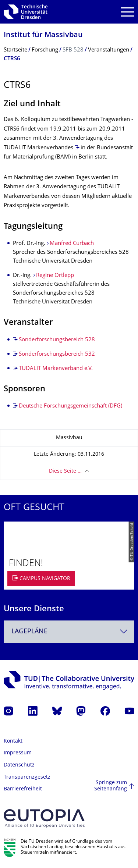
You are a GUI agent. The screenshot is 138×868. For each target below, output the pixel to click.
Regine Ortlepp (55, 276)
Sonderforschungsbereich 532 (57, 354)
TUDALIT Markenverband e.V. (56, 369)
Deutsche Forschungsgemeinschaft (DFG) (70, 406)
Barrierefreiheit (23, 789)
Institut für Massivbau (43, 35)
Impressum (18, 753)
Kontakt (13, 741)
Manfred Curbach (72, 244)
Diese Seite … (65, 471)
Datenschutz (19, 765)
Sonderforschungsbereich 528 (57, 340)
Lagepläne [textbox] (29, 632)
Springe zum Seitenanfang (111, 786)
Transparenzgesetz (27, 777)
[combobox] (69, 632)
